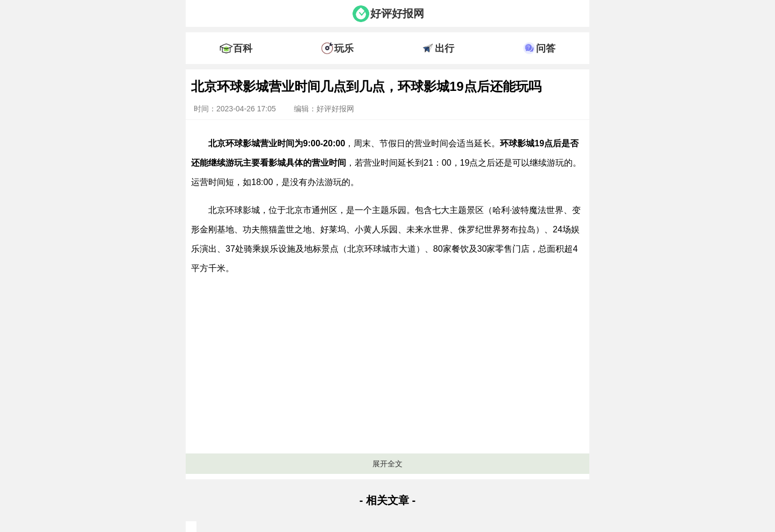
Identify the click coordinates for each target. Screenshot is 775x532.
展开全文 (387, 464)
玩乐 (344, 48)
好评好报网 (397, 13)
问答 (546, 48)
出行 (445, 48)
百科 (243, 48)
